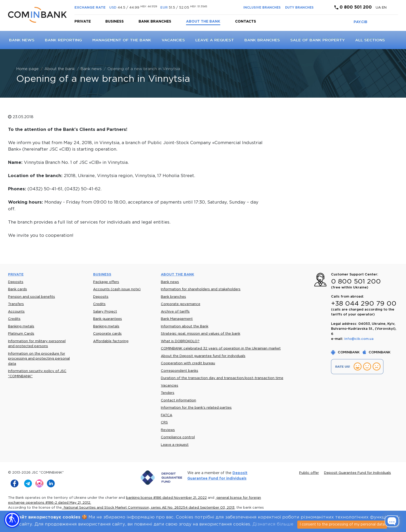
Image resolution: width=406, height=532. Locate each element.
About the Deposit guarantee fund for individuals (203, 356)
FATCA (167, 415)
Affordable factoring (111, 341)
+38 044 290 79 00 (364, 304)
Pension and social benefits (32, 297)
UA (379, 8)
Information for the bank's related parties (196, 408)
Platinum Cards (21, 334)
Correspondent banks (180, 371)
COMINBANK (346, 352)
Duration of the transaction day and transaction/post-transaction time (222, 378)
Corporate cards (107, 334)
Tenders (168, 393)
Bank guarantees (108, 319)
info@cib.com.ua (359, 339)
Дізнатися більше (273, 524)
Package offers (106, 282)
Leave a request (215, 40)
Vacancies (173, 40)
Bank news (22, 40)
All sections (370, 40)
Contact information (178, 400)
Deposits (16, 282)
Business (115, 22)
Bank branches (155, 22)
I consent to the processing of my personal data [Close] (342, 524)
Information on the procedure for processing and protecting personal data (39, 359)
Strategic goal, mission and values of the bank (201, 334)
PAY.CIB (360, 22)
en (384, 8)
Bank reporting (63, 40)
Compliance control (178, 437)
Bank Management (177, 319)
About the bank (203, 22)
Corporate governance (181, 304)
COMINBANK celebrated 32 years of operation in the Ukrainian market (221, 349)
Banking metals (21, 326)
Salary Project (105, 312)
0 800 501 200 (353, 7)
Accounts (16, 312)
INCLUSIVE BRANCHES (262, 8)
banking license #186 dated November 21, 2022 (166, 498)
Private (83, 22)
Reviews (168, 430)
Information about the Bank (185, 326)
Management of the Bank (122, 40)
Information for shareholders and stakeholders (201, 289)
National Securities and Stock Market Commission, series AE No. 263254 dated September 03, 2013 (148, 508)
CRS (164, 423)
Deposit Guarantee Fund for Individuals (357, 473)
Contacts (246, 22)
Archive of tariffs (175, 312)
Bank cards (18, 289)
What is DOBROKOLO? (180, 341)
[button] (12, 520)
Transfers (16, 304)
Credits (14, 319)
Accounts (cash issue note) (117, 289)
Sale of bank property (318, 40)
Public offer (309, 473)
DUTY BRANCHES (299, 8)
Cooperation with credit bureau (188, 363)
